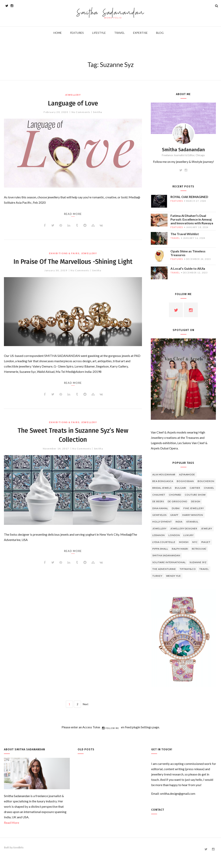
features (177, 201)
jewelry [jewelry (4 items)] (207, 528)
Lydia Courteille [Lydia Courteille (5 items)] (164, 542)
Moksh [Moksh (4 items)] (184, 542)
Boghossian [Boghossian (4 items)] (185, 481)
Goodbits (18, 847)
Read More (12, 823)
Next (86, 704)
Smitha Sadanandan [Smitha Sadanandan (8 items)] (166, 555)
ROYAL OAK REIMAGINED (189, 197)
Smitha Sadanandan (111, 13)
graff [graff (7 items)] (174, 515)
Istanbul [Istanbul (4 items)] (192, 522)
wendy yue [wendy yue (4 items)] (174, 576)
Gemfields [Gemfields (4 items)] (159, 515)
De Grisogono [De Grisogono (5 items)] (178, 501)
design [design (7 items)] (196, 501)
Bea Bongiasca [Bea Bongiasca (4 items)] (163, 481)
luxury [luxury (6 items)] (188, 535)
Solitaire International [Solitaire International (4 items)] (169, 562)
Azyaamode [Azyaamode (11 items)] (187, 474)
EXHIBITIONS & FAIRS (64, 253)
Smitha (98, 112)
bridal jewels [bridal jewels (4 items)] (162, 488)
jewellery (73, 95)
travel (175, 238)
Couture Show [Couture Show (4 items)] (195, 495)
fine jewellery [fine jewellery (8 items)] (194, 508)
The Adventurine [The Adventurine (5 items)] (164, 569)
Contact (158, 810)
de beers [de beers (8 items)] (158, 501)
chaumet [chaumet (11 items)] (159, 495)
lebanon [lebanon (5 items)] (159, 535)
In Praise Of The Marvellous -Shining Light (73, 266)
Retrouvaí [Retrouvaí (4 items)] (199, 549)
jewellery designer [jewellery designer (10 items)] (184, 528)
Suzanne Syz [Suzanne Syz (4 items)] (198, 562)
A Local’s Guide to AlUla (188, 268)
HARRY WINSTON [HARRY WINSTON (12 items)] (193, 515)
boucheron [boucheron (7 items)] (206, 481)
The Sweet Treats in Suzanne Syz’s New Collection (73, 444)
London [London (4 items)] (174, 535)
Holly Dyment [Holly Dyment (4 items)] (162, 522)
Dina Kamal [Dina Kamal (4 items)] (160, 508)
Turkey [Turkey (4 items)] (157, 576)
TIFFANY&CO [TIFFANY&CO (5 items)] (188, 569)
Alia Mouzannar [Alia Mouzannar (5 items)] (164, 474)
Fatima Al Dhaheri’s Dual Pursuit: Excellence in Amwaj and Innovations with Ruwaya (192, 219)
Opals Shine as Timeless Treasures (188, 253)
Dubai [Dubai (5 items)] (176, 508)
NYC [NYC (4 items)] (195, 542)
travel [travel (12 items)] (204, 569)
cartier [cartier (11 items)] (195, 488)
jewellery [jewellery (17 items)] (159, 528)
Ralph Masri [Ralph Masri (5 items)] (180, 549)
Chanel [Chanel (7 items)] (209, 488)
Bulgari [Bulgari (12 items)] (180, 488)
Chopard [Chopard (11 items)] (175, 495)
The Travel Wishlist (185, 234)
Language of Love (73, 103)
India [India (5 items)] (179, 522)
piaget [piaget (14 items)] (206, 542)
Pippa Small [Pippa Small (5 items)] (160, 549)
